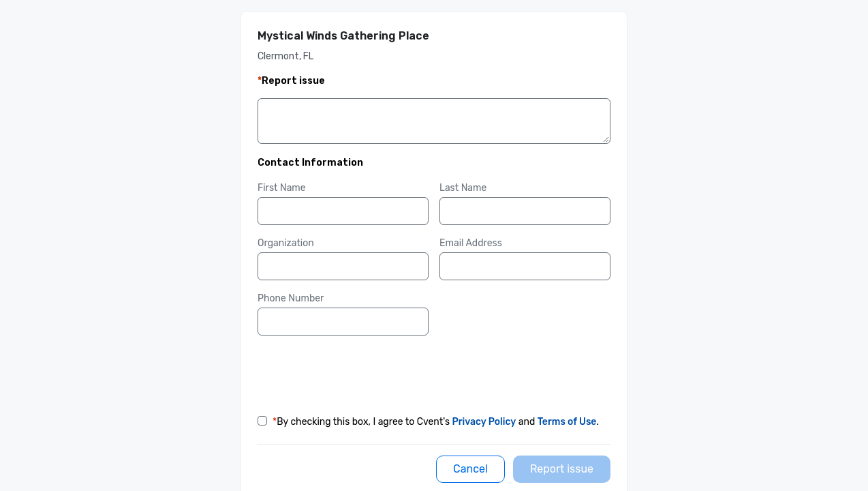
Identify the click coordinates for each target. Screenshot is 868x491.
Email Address (471, 243)
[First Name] (343, 211)
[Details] (434, 124)
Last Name (463, 188)
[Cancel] (470, 469)
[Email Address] (525, 267)
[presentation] (361, 373)
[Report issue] (562, 469)
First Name (282, 188)
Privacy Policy (484, 422)
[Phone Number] (343, 322)
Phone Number (291, 298)
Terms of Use (567, 422)
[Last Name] (525, 211)
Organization (286, 243)
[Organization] (343, 267)
